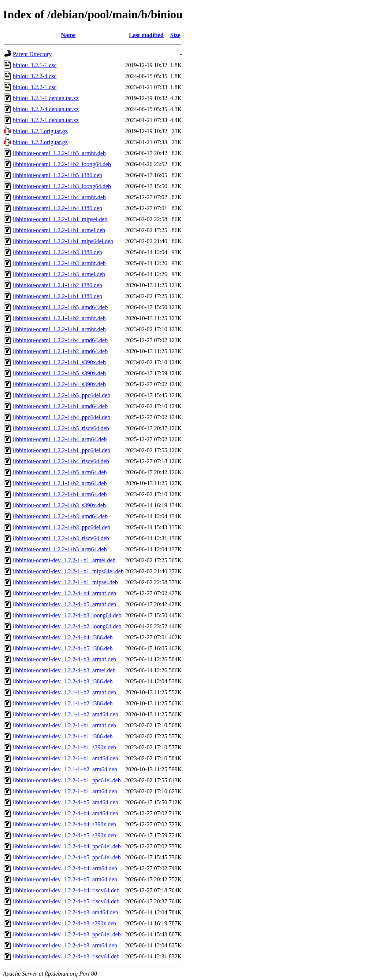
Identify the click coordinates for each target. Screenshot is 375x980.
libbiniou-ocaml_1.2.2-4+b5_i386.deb (57, 175)
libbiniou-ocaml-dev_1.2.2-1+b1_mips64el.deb (68, 571)
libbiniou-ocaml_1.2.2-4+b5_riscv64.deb (61, 428)
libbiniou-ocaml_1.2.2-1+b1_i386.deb (57, 296)
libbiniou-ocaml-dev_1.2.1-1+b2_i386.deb (63, 703)
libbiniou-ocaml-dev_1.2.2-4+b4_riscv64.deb (66, 890)
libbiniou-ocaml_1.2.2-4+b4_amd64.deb (60, 340)
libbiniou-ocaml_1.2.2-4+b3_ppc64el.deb (62, 527)
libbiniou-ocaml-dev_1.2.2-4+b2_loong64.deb (67, 626)
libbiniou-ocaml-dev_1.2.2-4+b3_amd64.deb (66, 912)
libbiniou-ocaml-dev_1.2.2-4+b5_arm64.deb (65, 879)
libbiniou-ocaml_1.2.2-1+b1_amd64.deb (60, 406)
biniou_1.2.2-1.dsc (35, 87)
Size (175, 35)
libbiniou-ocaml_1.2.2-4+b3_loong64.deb (62, 186)
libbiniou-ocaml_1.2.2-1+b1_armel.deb (59, 230)
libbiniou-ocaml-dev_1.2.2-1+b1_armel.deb (64, 560)
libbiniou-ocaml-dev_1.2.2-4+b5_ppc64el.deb (67, 857)
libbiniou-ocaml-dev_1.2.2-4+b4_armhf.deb (64, 593)
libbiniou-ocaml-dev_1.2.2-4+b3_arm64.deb (65, 945)
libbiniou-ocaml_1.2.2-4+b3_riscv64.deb (61, 538)
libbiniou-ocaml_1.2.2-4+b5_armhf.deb (59, 153)
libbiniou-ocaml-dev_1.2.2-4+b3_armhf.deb (64, 659)
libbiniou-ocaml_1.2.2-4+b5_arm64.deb (60, 472)
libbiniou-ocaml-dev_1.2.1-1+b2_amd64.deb (66, 714)
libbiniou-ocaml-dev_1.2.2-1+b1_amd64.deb (66, 758)
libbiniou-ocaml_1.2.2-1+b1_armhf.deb (59, 329)
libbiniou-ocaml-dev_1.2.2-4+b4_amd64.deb (66, 813)
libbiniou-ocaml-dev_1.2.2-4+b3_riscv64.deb (66, 956)
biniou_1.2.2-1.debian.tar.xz (46, 120)
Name (68, 35)
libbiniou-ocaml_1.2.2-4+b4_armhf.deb (59, 197)
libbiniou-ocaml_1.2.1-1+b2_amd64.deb (60, 351)
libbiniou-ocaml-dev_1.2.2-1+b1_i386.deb (63, 736)
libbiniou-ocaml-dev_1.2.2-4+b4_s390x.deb (64, 824)
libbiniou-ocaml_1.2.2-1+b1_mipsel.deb (60, 219)
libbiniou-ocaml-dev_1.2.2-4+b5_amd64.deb (66, 802)
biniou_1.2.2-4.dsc (35, 76)
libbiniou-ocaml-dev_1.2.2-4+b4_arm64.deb (65, 868)
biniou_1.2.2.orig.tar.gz (40, 142)
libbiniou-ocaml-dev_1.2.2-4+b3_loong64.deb (67, 615)
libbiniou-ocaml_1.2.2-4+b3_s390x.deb (59, 505)
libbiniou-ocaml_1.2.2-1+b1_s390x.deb (59, 362)
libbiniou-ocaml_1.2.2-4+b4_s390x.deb (59, 384)
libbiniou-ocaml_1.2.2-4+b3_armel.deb (59, 274)
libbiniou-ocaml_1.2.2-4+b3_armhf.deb (59, 263)
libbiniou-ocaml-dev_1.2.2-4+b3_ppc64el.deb (67, 934)
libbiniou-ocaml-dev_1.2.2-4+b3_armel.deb (64, 670)
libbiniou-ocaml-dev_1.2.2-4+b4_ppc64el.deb (67, 846)
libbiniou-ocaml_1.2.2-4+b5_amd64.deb (60, 307)
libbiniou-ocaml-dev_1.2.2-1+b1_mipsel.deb (65, 582)
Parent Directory (32, 54)
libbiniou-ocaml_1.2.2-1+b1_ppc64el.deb (62, 450)
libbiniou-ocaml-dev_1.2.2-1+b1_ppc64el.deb (67, 780)
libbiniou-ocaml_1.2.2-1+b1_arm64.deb (60, 494)
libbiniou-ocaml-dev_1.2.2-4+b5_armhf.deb (64, 604)
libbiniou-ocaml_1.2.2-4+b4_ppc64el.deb (62, 417)
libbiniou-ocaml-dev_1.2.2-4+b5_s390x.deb (64, 835)
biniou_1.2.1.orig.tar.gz (40, 131)
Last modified (146, 35)
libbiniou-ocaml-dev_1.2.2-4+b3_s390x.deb (64, 923)
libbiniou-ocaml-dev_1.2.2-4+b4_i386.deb (63, 637)
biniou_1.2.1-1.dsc (35, 65)
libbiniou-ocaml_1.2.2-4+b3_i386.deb (57, 252)
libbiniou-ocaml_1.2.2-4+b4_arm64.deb (60, 439)
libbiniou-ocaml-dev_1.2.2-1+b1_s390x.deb (64, 747)
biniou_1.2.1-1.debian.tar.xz (46, 98)
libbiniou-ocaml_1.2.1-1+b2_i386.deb (57, 285)
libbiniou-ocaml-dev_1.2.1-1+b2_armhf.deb (64, 692)
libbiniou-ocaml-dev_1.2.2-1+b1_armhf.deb (64, 725)
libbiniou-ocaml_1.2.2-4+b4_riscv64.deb (61, 461)
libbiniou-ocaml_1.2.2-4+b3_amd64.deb (60, 516)
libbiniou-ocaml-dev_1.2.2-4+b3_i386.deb (63, 681)
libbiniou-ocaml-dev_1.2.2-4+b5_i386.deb (63, 648)
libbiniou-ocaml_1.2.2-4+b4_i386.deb (57, 208)
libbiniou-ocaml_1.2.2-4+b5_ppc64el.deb (62, 395)
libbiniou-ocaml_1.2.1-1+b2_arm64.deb (60, 483)
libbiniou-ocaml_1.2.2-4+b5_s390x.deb (59, 373)
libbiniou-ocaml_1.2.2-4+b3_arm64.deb (60, 549)
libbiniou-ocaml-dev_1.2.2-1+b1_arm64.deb (65, 791)
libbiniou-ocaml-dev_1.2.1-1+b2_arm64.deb (65, 769)
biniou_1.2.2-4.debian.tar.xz (46, 109)
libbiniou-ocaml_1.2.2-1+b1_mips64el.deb (63, 241)
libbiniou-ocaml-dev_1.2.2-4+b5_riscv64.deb (66, 901)
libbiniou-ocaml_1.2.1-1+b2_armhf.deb (59, 318)
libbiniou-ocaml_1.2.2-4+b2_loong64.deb (62, 164)
